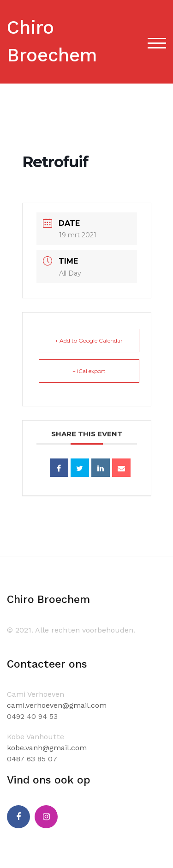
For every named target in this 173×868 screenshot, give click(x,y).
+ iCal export (89, 371)
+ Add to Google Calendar (89, 341)
